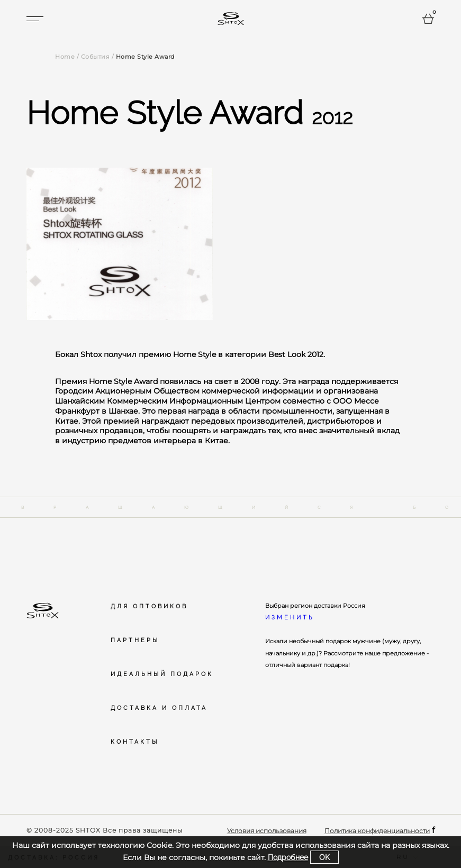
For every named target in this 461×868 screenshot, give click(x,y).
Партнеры (135, 640)
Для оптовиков (149, 606)
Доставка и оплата (159, 708)
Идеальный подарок (162, 674)
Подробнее (288, 857)
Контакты (135, 742)
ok (324, 857)
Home (65, 57)
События (96, 57)
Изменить (290, 617)
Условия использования (267, 831)
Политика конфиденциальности (377, 831)
